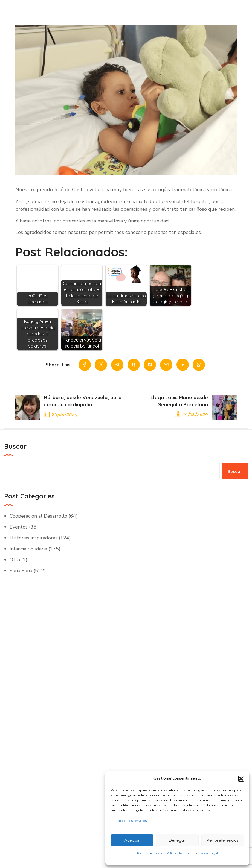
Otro (15, 560)
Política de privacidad (183, 853)
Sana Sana (21, 571)
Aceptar (132, 840)
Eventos (19, 527)
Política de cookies (150, 853)
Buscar (15, 447)
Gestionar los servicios (130, 820)
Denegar (177, 840)
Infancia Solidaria (28, 549)
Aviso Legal (209, 853)
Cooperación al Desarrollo (38, 516)
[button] (241, 778)
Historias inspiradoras (34, 538)
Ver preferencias (223, 840)
